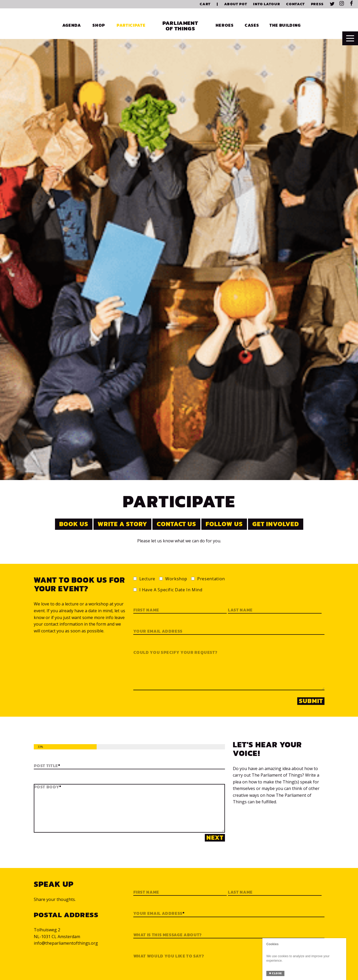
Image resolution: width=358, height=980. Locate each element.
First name (146, 610)
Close (275, 973)
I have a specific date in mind (171, 590)
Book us (74, 524)
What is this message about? (168, 935)
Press (317, 4)
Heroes (225, 25)
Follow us (224, 524)
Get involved (276, 524)
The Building (285, 25)
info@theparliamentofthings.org (66, 943)
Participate (131, 25)
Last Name (240, 892)
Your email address (158, 631)
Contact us (177, 524)
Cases (252, 25)
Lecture (147, 579)
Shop (99, 25)
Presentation (211, 579)
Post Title (47, 766)
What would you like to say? (169, 956)
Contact (295, 4)
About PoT (236, 4)
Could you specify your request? (175, 653)
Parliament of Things (180, 26)
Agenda (72, 25)
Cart (205, 4)
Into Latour (266, 4)
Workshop (176, 579)
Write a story (122, 524)
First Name (146, 892)
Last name (240, 610)
